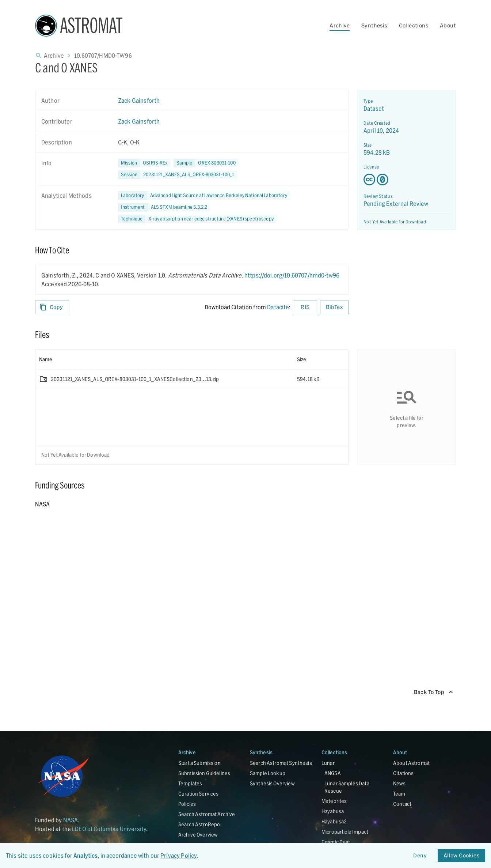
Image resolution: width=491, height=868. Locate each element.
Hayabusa (333, 811)
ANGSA (333, 773)
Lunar (328, 763)
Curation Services (199, 794)
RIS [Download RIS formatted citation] (305, 307)
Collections (414, 25)
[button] (206, 163)
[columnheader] (164, 359)
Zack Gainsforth (139, 100)
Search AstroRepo (199, 824)
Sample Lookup (268, 773)
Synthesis (374, 25)
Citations (403, 773)
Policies (187, 804)
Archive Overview (198, 835)
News (399, 783)
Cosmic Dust (336, 842)
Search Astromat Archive (207, 814)
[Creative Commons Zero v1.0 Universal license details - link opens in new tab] (407, 180)
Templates (190, 783)
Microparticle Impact (345, 832)
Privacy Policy (178, 855)
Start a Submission (199, 763)
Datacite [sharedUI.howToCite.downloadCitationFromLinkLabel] (278, 307)
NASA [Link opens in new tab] (71, 820)
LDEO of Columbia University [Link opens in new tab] (109, 829)
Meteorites (334, 801)
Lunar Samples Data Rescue (347, 787)
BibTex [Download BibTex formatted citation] (334, 307)
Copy (52, 307)
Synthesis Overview (272, 783)
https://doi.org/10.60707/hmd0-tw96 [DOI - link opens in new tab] (292, 275)
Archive (340, 25)
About (448, 25)
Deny (420, 856)
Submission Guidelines (204, 773)
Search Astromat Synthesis (281, 763)
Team (399, 794)
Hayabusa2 (334, 821)
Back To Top (433, 692)
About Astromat (411, 763)
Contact (402, 804)
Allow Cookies (461, 856)
